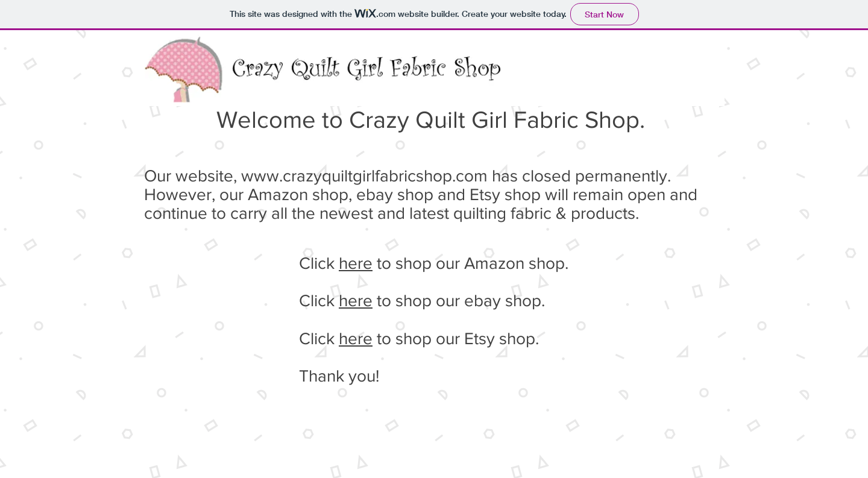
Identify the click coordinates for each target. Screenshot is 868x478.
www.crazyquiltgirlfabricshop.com (364, 176)
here (356, 263)
